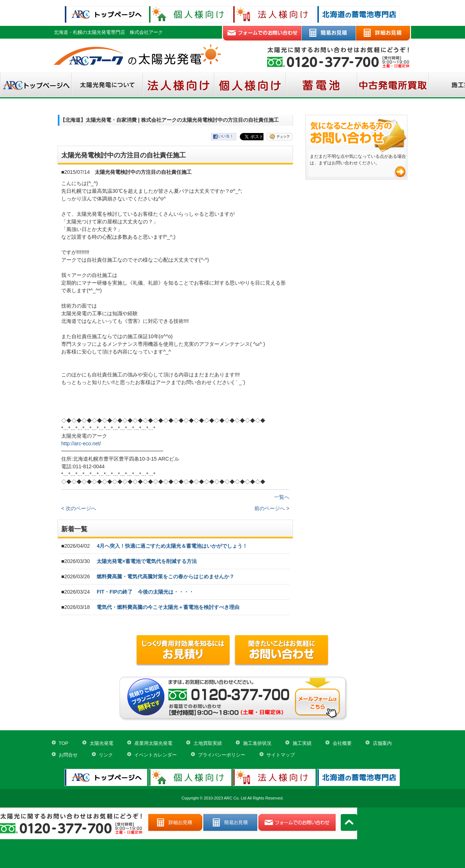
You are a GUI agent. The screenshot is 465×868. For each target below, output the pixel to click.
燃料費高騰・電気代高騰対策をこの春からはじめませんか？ (165, 576)
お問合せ (68, 755)
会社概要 (342, 743)
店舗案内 (382, 743)
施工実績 (302, 743)
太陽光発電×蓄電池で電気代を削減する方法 (146, 561)
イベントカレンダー (155, 755)
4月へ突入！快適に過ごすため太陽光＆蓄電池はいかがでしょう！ (172, 546)
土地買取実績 (208, 743)
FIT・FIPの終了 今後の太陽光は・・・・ (145, 592)
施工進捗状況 (257, 743)
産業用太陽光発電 (153, 743)
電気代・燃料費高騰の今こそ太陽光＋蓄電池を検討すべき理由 (168, 607)
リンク (106, 755)
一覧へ (282, 497)
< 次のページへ (79, 508)
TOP (64, 743)
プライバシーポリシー (222, 755)
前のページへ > (272, 508)
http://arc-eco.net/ (81, 443)
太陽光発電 (101, 743)
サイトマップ (281, 755)
